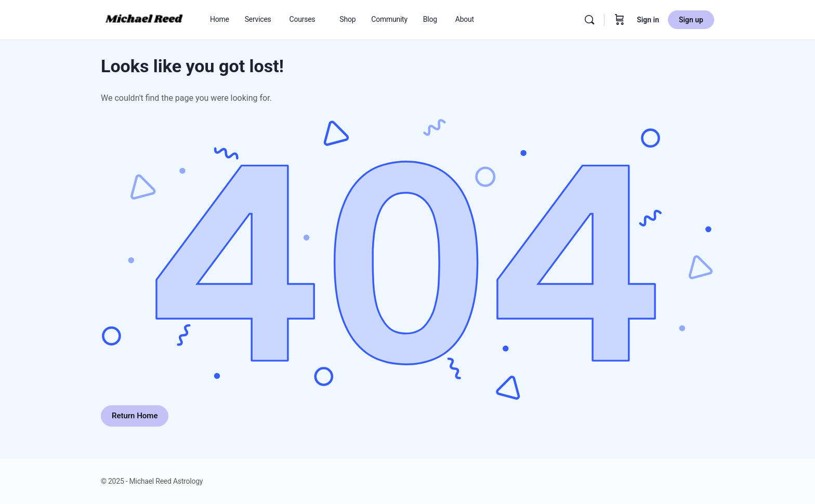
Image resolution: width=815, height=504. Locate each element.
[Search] (589, 20)
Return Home (135, 416)
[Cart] (620, 20)
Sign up (691, 20)
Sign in (648, 20)
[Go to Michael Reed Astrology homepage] (144, 19)
